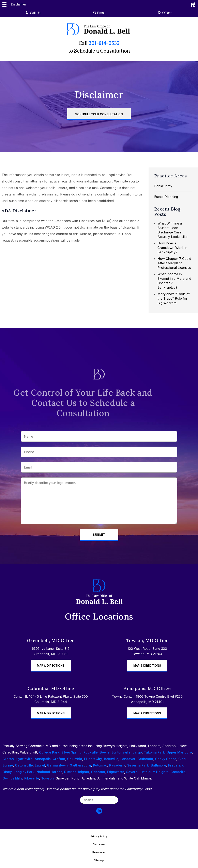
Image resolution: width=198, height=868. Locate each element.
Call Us (33, 13)
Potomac (100, 765)
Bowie (105, 752)
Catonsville (24, 765)
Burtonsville (121, 752)
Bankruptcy (163, 186)
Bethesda (145, 759)
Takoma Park (154, 752)
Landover (128, 759)
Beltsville (111, 759)
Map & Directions (51, 666)
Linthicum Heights (154, 772)
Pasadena (117, 765)
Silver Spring (71, 752)
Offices (165, 13)
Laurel (40, 765)
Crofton (59, 759)
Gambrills (178, 772)
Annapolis (43, 759)
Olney (7, 772)
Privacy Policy (99, 837)
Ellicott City (93, 759)
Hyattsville (24, 759)
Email (99, 13)
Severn (132, 772)
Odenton (98, 772)
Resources (99, 852)
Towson (47, 778)
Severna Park (138, 765)
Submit (99, 535)
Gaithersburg (80, 765)
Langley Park (24, 772)
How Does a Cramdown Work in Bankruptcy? (172, 248)
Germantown (57, 765)
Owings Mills (12, 778)
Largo (137, 752)
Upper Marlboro (179, 752)
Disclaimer (99, 845)
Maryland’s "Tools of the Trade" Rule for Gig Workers (174, 298)
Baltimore (158, 765)
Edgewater (116, 772)
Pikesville (32, 778)
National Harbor (49, 772)
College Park (49, 752)
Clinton (8, 759)
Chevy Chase (166, 759)
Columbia (75, 759)
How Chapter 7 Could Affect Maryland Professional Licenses (174, 263)
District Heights (77, 772)
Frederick (176, 765)
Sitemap (99, 860)
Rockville (91, 752)
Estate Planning (166, 197)
